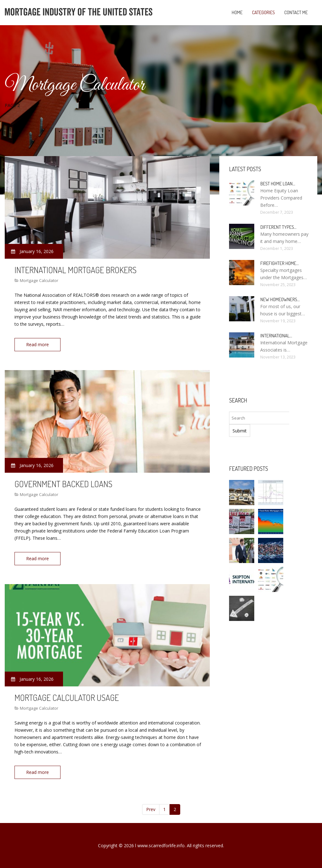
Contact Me (296, 12)
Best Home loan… (278, 184)
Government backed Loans (63, 484)
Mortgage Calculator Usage (67, 697)
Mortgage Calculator (39, 280)
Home (237, 12)
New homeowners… (280, 299)
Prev (151, 809)
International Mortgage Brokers (76, 270)
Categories (263, 12)
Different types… (278, 227)
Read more (37, 344)
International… (276, 336)
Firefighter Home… (279, 263)
